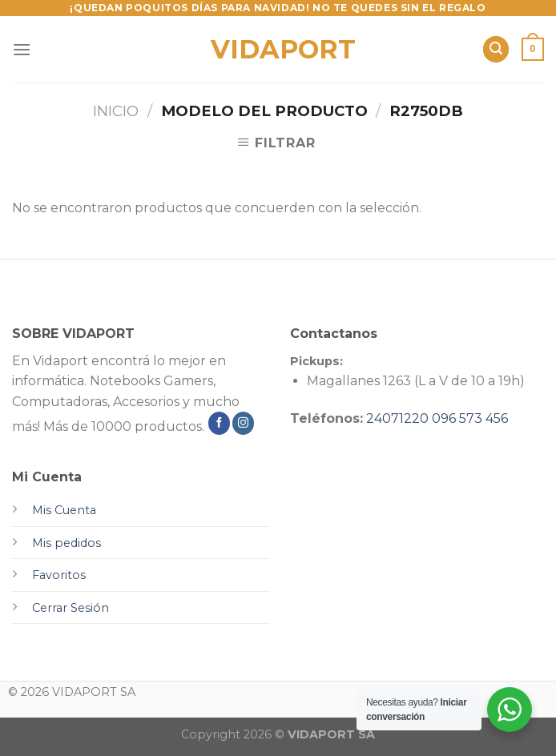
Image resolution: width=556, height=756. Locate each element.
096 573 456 (470, 418)
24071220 (397, 418)
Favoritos (59, 575)
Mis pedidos (66, 543)
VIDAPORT (278, 50)
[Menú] (22, 49)
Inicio (116, 111)
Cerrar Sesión (71, 608)
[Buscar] (496, 49)
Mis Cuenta (64, 510)
